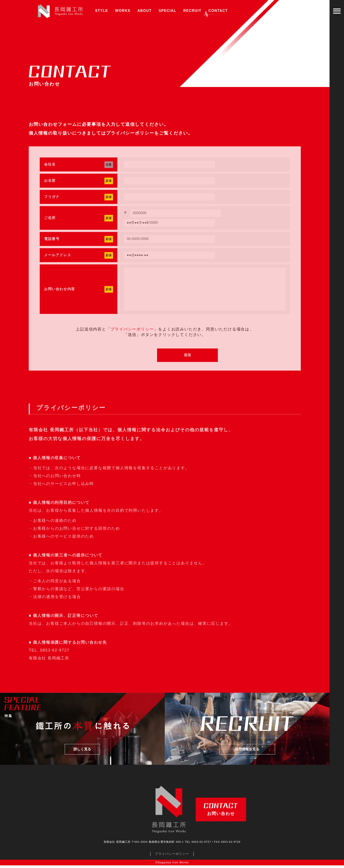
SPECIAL (168, 11)
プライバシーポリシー (130, 134)
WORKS (123, 11)
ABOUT (144, 11)
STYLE (102, 11)
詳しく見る (82, 752)
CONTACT (217, 12)
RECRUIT (192, 11)
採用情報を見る (247, 752)
